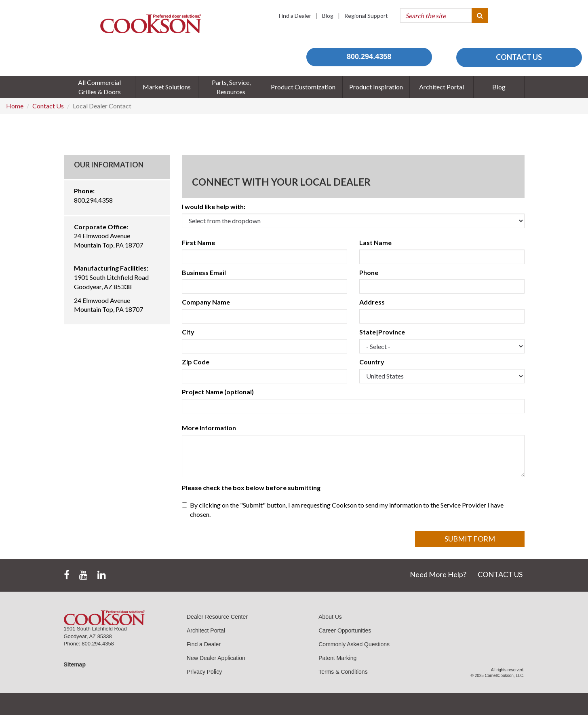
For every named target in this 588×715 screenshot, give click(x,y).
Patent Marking (337, 658)
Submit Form (470, 539)
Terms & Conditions (343, 672)
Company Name (206, 302)
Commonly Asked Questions (354, 644)
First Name (198, 242)
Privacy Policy (204, 672)
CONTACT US (519, 57)
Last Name (375, 242)
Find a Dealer (295, 16)
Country (372, 362)
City (188, 332)
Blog (328, 16)
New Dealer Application (216, 658)
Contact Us (48, 106)
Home (15, 106)
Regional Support (366, 16)
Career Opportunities (345, 630)
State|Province (382, 332)
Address (372, 302)
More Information (209, 428)
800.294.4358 (369, 57)
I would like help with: (214, 206)
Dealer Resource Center (217, 617)
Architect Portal (206, 630)
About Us (330, 617)
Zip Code (196, 362)
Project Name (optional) (218, 392)
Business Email (204, 272)
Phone (369, 272)
